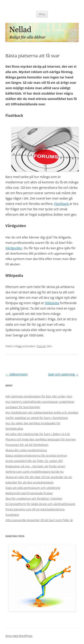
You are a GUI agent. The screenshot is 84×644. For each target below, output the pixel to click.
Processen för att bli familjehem (27, 445)
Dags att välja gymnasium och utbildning (33, 488)
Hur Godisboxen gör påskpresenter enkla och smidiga (42, 412)
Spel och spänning (63, 374)
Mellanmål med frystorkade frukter (29, 493)
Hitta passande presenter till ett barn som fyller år (39, 520)
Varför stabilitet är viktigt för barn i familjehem (37, 418)
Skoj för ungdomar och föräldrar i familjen (34, 499)
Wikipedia (52, 303)
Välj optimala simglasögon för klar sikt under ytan (39, 396)
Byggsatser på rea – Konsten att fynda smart (35, 466)
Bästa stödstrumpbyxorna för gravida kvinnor (36, 455)
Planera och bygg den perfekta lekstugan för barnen (41, 439)
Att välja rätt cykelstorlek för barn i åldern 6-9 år (38, 434)
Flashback (62, 204)
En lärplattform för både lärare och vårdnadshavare (40, 504)
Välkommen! (16, 374)
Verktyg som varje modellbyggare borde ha (34, 472)
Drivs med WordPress (19, 636)
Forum (41, 346)
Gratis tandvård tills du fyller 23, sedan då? (34, 461)
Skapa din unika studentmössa (26, 450)
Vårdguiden (14, 248)
